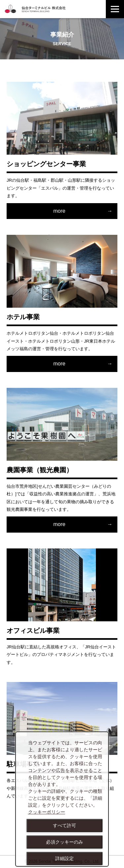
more (59, 211)
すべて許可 (64, 825)
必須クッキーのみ (64, 842)
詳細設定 (64, 858)
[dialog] (62, 799)
